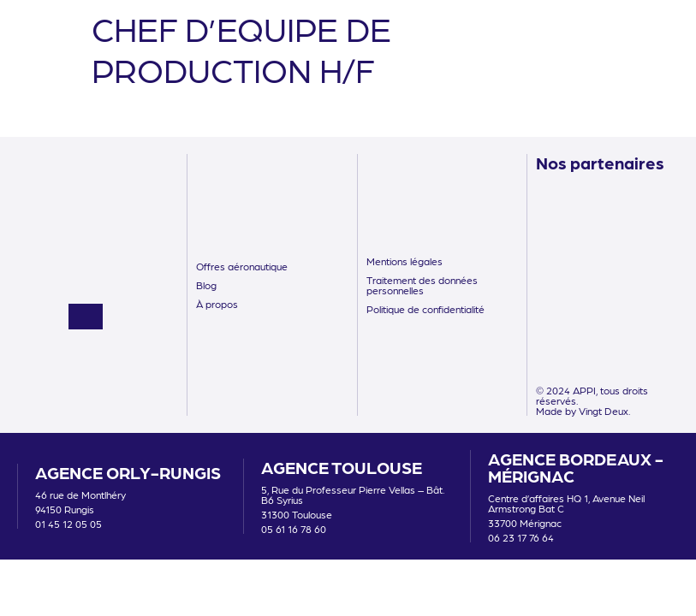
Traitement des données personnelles (422, 285)
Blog (206, 285)
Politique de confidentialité (425, 309)
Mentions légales (405, 261)
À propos (217, 304)
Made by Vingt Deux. (583, 411)
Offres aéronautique (242, 266)
